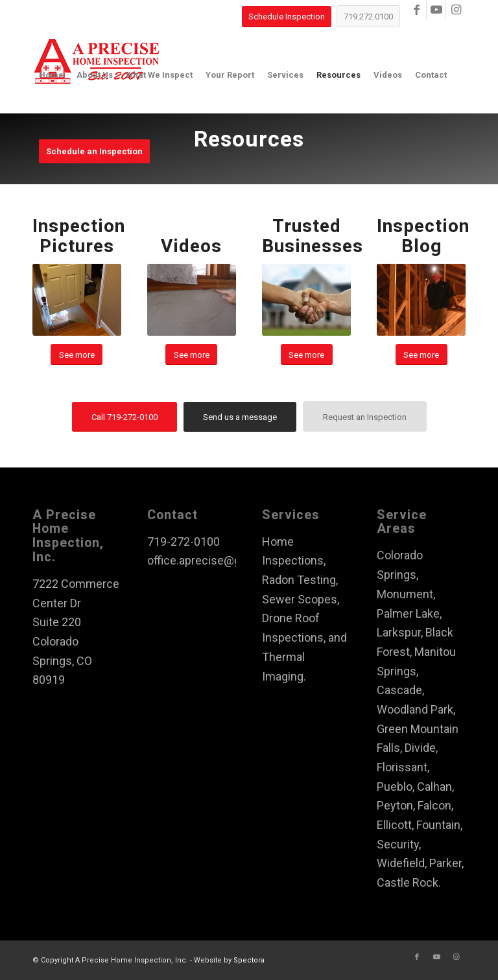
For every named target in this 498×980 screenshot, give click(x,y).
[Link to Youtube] (436, 10)
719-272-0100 (184, 542)
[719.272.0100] (368, 16)
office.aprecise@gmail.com (218, 560)
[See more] (77, 355)
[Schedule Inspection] (287, 17)
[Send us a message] (240, 417)
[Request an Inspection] (365, 416)
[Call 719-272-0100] (124, 417)
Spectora (249, 960)
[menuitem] (51, 75)
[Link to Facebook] (417, 10)
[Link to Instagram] (456, 10)
